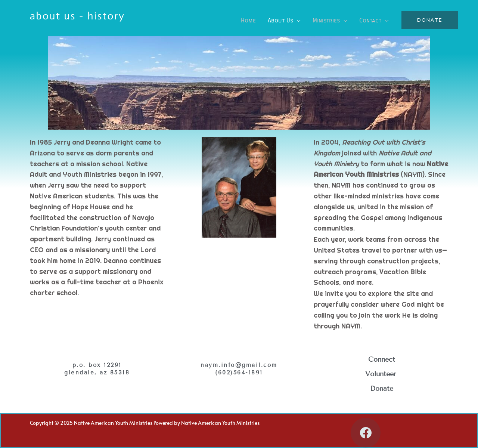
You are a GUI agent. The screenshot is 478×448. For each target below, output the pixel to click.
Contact (370, 20)
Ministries (326, 20)
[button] (430, 20)
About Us (280, 20)
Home (248, 20)
